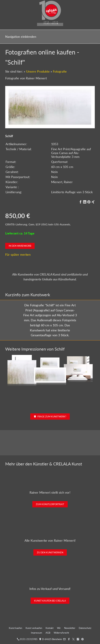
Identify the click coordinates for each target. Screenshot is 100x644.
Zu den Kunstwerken (50, 552)
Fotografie (60, 71)
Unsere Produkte (38, 71)
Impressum (37, 633)
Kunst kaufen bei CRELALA (50, 601)
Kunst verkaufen (34, 628)
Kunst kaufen (15, 628)
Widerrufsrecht (61, 633)
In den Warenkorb (20, 246)
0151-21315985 (27, 639)
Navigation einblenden (21, 37)
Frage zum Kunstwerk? (50, 417)
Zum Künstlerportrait (50, 504)
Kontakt (50, 628)
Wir (59, 628)
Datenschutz (85, 628)
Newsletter (70, 628)
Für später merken (18, 254)
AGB (48, 633)
